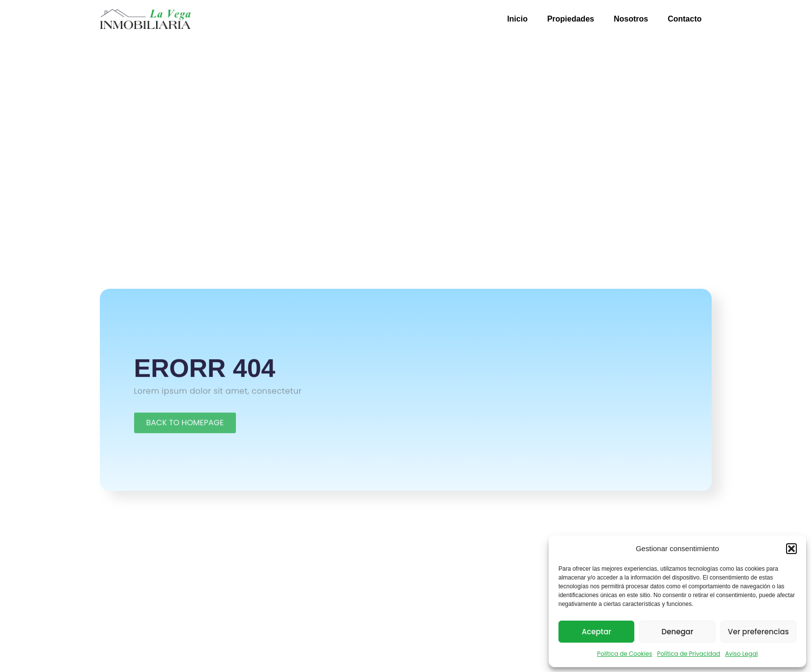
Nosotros (631, 19)
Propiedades (571, 19)
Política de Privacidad (688, 654)
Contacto (684, 19)
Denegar (678, 632)
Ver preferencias (758, 632)
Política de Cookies (625, 654)
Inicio (517, 19)
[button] (791, 549)
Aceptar (596, 632)
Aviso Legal (741, 654)
